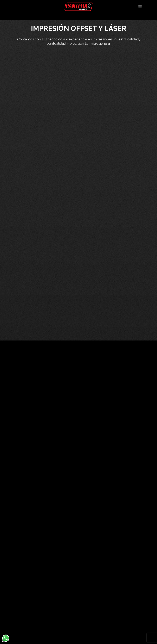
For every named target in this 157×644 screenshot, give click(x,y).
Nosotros (17, 579)
